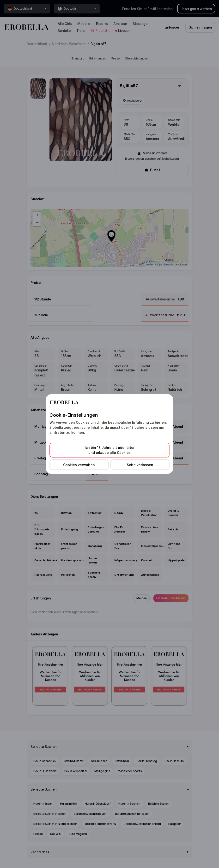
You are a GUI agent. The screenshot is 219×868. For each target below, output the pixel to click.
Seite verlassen (140, 465)
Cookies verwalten (79, 465)
